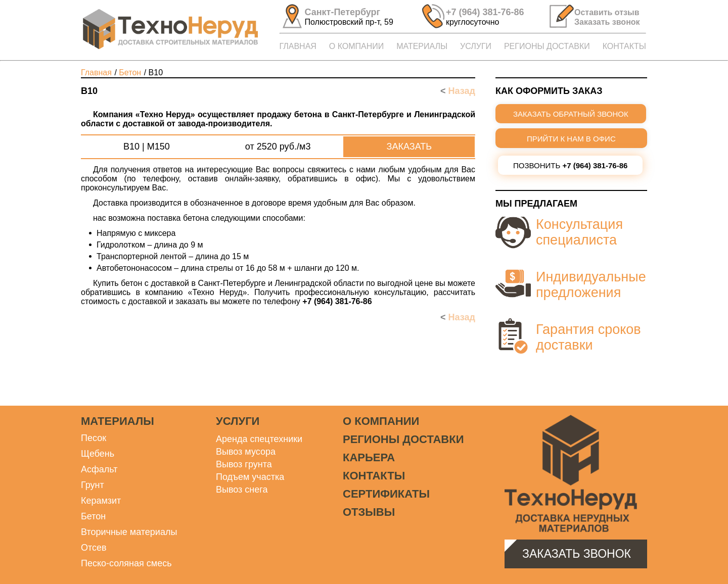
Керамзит (101, 501)
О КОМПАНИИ (357, 46)
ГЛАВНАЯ (298, 46)
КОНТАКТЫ (624, 46)
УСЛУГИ (476, 46)
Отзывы (369, 512)
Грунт (93, 485)
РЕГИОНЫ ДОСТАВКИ (547, 46)
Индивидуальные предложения (591, 285)
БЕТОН (130, 72)
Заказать (409, 147)
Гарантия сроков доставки (588, 337)
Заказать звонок (577, 554)
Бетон (93, 516)
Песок (94, 438)
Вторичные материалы (129, 532)
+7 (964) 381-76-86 (485, 12)
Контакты (374, 476)
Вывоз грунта (244, 464)
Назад (458, 91)
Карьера (369, 457)
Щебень (98, 454)
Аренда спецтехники (259, 439)
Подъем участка (250, 477)
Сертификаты (386, 494)
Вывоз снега (242, 490)
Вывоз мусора (246, 452)
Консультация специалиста (579, 232)
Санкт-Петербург (343, 12)
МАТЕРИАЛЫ (422, 46)
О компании (381, 421)
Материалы (118, 421)
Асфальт (99, 469)
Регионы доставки (403, 439)
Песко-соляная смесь (126, 563)
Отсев (94, 548)
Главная (96, 72)
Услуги (238, 421)
